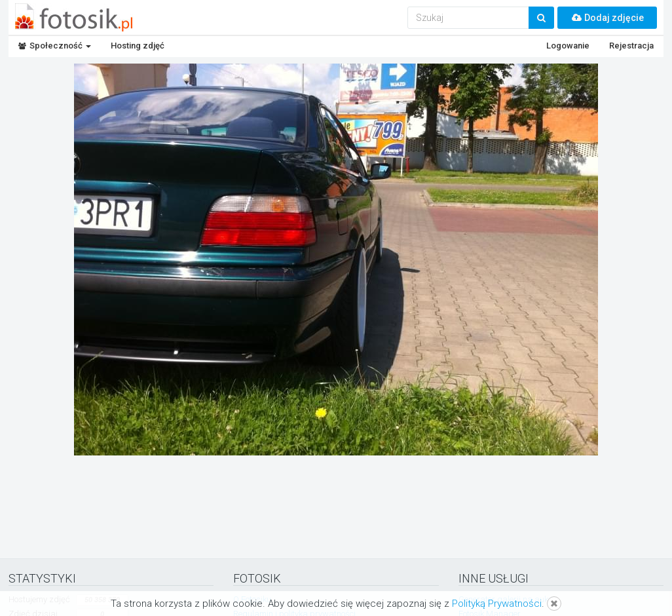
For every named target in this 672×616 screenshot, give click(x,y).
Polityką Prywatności (497, 604)
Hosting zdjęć (138, 46)
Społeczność (55, 46)
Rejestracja (631, 46)
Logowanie (568, 46)
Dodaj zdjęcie (607, 18)
